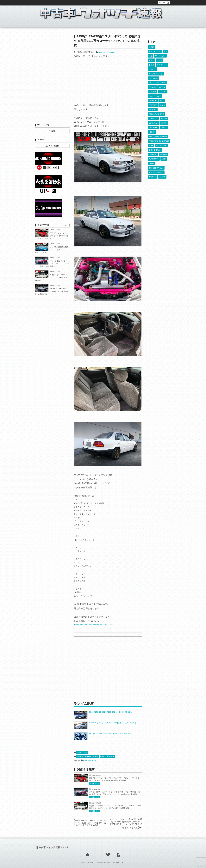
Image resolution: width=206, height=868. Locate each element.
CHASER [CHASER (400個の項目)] (164, 144)
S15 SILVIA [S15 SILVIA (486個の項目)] (153, 95)
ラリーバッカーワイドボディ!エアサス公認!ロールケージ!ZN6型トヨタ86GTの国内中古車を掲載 (90, 823)
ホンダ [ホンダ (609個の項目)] (160, 59)
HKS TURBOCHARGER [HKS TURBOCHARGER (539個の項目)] (158, 128)
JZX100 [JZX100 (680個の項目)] (164, 120)
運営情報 (87, 3)
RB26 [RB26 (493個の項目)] (162, 99)
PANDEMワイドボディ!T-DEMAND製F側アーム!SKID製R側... (114, 723)
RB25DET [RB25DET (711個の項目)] (153, 103)
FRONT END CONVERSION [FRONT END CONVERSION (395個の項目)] (160, 132)
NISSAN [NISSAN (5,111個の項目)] (164, 112)
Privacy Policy (99, 3)
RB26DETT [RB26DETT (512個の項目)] (153, 99)
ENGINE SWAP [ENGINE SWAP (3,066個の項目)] (155, 140)
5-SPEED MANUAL (92, 757)
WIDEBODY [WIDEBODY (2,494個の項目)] (153, 75)
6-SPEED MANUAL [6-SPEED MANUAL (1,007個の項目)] (156, 156)
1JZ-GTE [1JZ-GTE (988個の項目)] (162, 164)
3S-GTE (80, 757)
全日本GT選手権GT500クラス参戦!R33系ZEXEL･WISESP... (113, 734)
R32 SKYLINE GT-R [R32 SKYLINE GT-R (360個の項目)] (156, 108)
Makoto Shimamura (107, 52)
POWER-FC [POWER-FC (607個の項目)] (153, 112)
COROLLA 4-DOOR (107, 757)
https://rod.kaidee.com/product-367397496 (93, 625)
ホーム (41, 24)
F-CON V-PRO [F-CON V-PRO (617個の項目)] (162, 136)
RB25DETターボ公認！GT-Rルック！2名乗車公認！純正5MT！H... (52, 291)
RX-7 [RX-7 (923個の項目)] (162, 95)
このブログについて (46, 3)
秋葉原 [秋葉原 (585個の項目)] (151, 47)
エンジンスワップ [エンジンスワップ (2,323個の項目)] (156, 71)
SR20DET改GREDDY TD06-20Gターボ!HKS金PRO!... (111, 712)
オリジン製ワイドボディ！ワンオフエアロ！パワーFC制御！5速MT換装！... (52, 264)
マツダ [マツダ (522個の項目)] (151, 59)
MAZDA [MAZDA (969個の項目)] (164, 116)
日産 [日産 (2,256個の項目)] (151, 55)
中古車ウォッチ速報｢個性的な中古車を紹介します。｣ (107, 863)
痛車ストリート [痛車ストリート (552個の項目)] (155, 51)
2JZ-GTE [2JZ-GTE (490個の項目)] (152, 164)
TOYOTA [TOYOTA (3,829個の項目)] (152, 83)
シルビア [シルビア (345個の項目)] (152, 67)
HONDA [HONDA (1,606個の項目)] (152, 124)
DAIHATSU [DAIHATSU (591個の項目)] (153, 144)
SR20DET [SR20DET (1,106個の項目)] (163, 87)
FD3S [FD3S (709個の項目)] (151, 136)
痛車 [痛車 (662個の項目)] (165, 51)
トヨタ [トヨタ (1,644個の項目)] (151, 63)
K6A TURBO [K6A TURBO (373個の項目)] (154, 120)
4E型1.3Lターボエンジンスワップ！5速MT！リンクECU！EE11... (52, 278)
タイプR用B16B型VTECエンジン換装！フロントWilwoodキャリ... (52, 250)
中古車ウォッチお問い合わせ (68, 3)
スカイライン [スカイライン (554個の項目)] (162, 63)
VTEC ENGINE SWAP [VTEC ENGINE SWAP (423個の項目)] (157, 79)
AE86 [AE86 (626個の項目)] (163, 148)
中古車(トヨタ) (82, 753)
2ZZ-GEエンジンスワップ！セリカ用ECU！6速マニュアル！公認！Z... (51, 236)
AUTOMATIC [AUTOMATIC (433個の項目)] (154, 148)
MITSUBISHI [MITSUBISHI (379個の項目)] (154, 116)
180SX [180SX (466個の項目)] (151, 152)
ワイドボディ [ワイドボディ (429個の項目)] (160, 55)
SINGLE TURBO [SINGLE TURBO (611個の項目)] (155, 91)
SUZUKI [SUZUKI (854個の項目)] (162, 83)
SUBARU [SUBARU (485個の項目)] (152, 87)
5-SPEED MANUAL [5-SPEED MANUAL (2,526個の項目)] (156, 160)
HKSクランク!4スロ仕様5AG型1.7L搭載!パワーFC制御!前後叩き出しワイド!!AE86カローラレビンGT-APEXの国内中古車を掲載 (126, 823)
